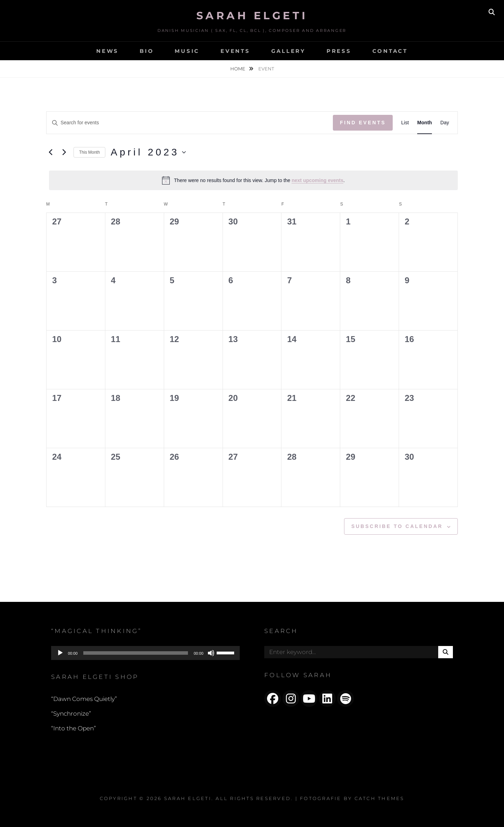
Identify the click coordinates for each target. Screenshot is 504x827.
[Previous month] (50, 152)
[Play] (60, 653)
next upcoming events (317, 180)
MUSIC (187, 51)
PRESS (339, 51)
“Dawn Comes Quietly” (84, 699)
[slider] (136, 653)
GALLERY (288, 51)
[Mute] (211, 653)
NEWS (107, 51)
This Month (89, 152)
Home (238, 69)
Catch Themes (380, 798)
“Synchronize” (71, 714)
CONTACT (390, 51)
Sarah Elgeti (252, 16)
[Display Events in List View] (405, 123)
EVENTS (235, 51)
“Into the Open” (73, 728)
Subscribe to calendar (397, 526)
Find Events (363, 123)
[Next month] (64, 152)
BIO (147, 51)
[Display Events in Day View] (445, 123)
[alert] (253, 180)
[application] (145, 653)
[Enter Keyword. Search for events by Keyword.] (190, 123)
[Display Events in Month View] (425, 123)
